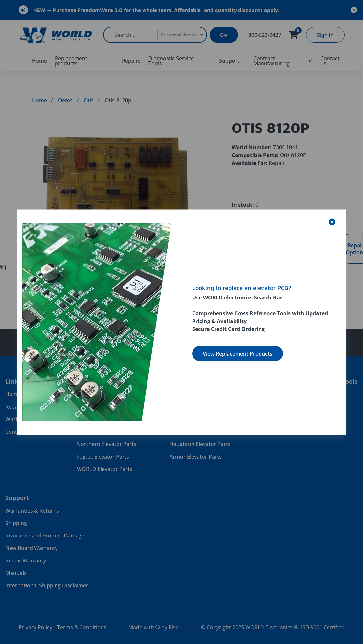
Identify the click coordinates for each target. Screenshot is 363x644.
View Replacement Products (238, 353)
